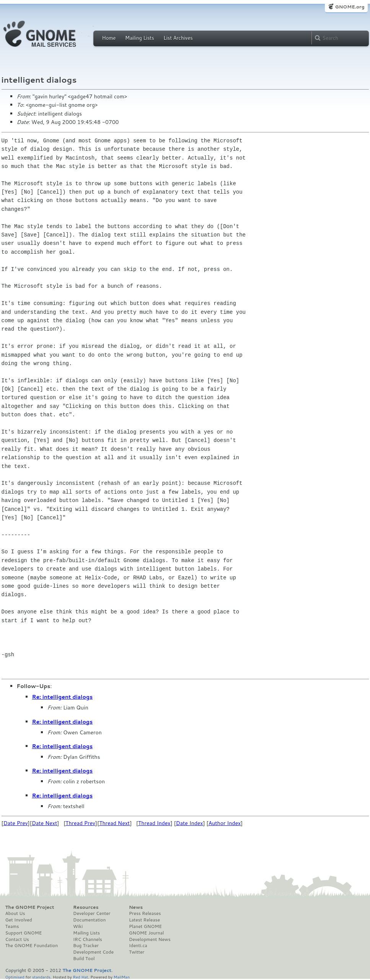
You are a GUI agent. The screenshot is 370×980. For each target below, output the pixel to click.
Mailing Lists (140, 38)
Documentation (89, 920)
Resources (86, 907)
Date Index (190, 823)
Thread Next (114, 823)
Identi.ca (138, 946)
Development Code (93, 952)
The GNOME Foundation (32, 946)
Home (109, 38)
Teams (12, 926)
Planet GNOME (145, 926)
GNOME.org (350, 7)
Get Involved (19, 920)
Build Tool (84, 959)
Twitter (137, 952)
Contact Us (17, 939)
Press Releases (145, 913)
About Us (15, 913)
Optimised (15, 977)
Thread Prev (80, 823)
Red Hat (80, 977)
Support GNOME (24, 933)
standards (41, 977)
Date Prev (16, 823)
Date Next (44, 823)
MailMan (122, 977)
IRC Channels (88, 939)
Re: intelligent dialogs (63, 697)
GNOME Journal (147, 933)
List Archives (178, 38)
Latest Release (144, 920)
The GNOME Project (30, 907)
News (136, 907)
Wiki (78, 926)
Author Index (225, 823)
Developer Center (92, 913)
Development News (150, 939)
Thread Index (154, 823)
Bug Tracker (86, 946)
